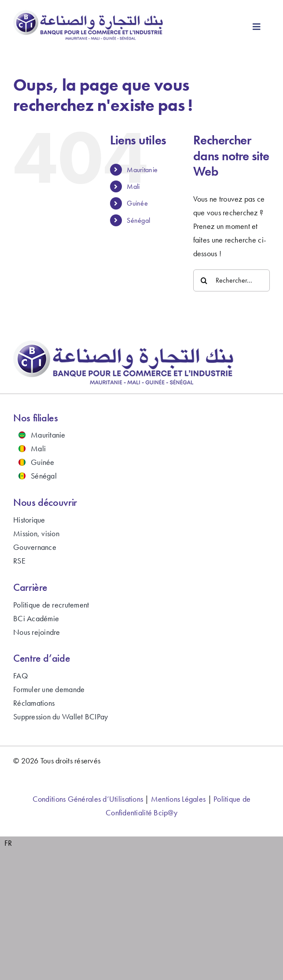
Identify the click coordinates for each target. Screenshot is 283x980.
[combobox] (8, 843)
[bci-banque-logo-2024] (88, 13)
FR (8, 843)
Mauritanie (142, 170)
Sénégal (138, 220)
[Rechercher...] (232, 280)
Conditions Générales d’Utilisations (88, 799)
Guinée (137, 203)
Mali (133, 186)
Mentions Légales (178, 799)
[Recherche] (204, 280)
